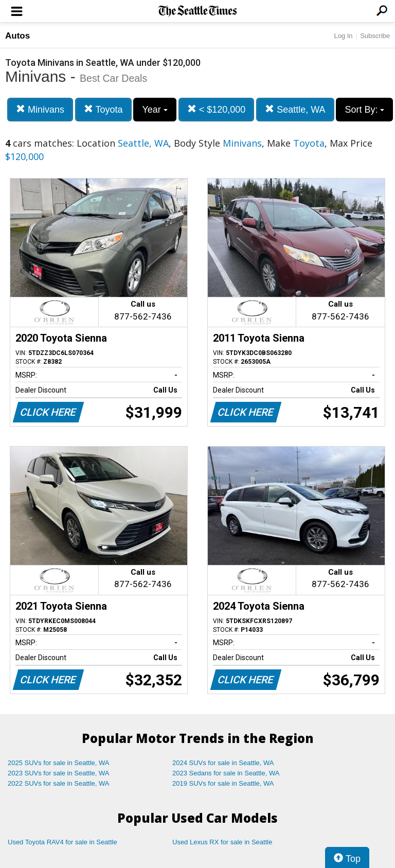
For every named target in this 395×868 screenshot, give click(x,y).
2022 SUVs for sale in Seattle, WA (59, 783)
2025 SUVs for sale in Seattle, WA (59, 763)
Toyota (103, 109)
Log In (343, 36)
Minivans (40, 109)
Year (155, 110)
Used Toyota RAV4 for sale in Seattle (62, 842)
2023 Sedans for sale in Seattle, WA (226, 773)
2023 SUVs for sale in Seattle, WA (59, 773)
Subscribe (375, 36)
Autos (17, 36)
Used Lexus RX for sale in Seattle (222, 842)
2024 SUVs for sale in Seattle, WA (223, 763)
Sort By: (364, 110)
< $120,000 (217, 109)
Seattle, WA (295, 109)
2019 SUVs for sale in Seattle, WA (223, 783)
